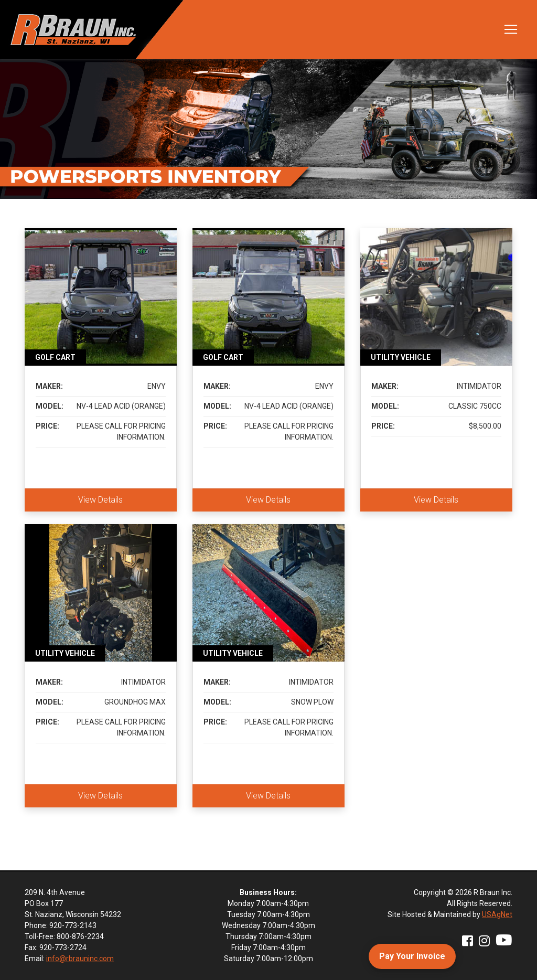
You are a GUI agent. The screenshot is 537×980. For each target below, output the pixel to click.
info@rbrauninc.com (80, 958)
